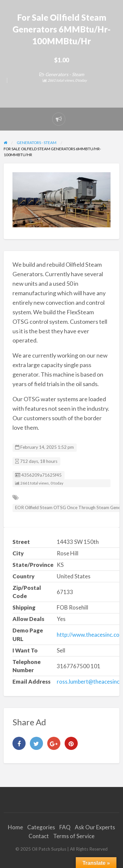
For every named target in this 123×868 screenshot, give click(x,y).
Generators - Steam (65, 74)
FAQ (65, 827)
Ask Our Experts (95, 827)
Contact (39, 836)
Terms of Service (74, 836)
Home (15, 827)
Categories (41, 827)
